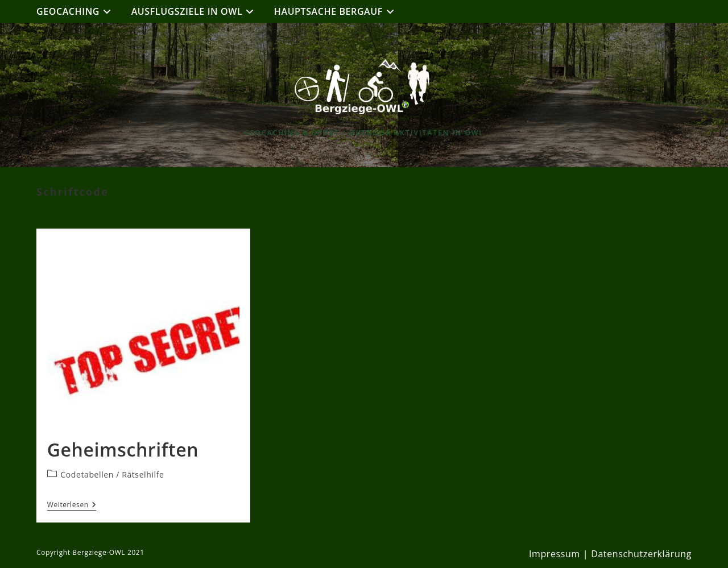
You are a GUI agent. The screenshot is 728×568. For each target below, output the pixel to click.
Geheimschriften (123, 449)
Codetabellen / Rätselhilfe (112, 474)
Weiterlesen (72, 505)
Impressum (555, 554)
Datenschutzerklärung (641, 554)
